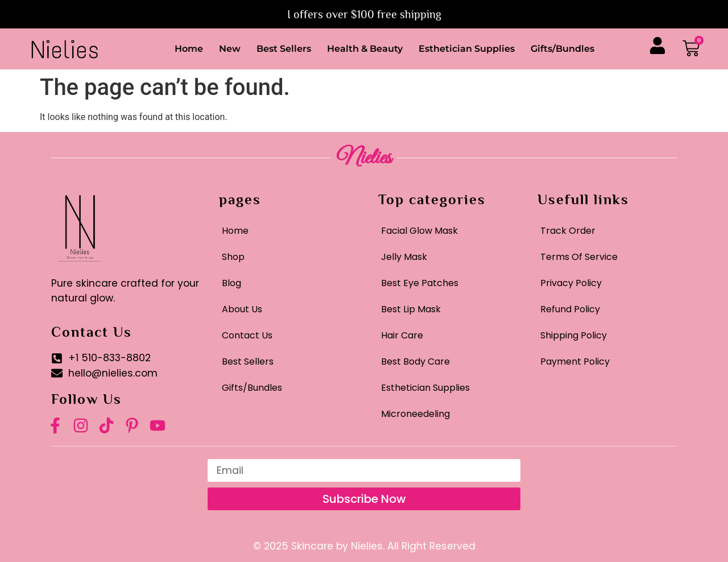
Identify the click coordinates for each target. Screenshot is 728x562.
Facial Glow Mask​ (419, 231)
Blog (231, 283)
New (230, 49)
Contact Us (247, 335)
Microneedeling (415, 414)
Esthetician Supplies (467, 49)
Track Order (568, 231)
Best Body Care (415, 361)
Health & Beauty (365, 49)
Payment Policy (575, 361)
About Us (242, 309)
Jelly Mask (404, 257)
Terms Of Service (579, 257)
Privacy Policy (571, 283)
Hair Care (402, 335)
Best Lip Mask (411, 309)
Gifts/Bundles (562, 49)
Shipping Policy (574, 335)
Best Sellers (284, 49)
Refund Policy (570, 309)
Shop (233, 257)
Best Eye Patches (420, 283)
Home (189, 49)
